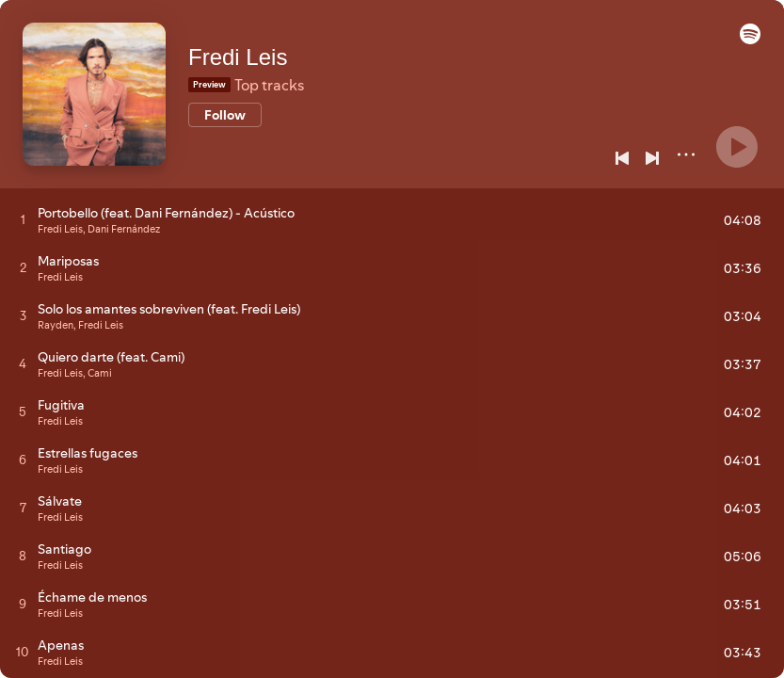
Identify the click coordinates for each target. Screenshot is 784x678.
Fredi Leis (238, 57)
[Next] (652, 158)
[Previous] (622, 158)
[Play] (737, 147)
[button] (750, 40)
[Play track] (23, 219)
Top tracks (269, 85)
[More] (686, 154)
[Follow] (225, 115)
